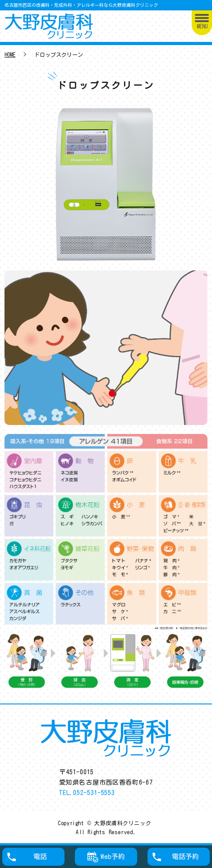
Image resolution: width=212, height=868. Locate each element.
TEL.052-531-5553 (87, 793)
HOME (10, 55)
